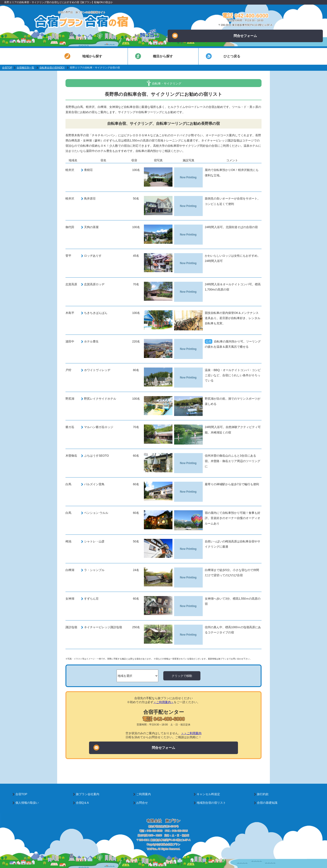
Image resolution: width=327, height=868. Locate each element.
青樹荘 (88, 170)
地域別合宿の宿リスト (211, 803)
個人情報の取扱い (27, 803)
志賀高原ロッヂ (94, 284)
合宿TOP (7, 68)
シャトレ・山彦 (94, 541)
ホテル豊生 (91, 341)
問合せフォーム (214, 36)
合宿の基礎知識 (267, 803)
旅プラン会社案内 (88, 794)
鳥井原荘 (90, 198)
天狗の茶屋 (91, 227)
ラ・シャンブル (94, 570)
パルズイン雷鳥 (94, 484)
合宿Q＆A (82, 803)
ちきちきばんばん (96, 313)
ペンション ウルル (96, 513)
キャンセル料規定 (208, 794)
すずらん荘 (91, 599)
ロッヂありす (93, 256)
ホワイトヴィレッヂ (97, 370)
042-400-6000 (155, 831)
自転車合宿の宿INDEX (52, 68)
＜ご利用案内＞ (163, 702)
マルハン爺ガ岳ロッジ (99, 427)
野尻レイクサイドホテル (100, 399)
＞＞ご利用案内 (191, 733)
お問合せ (142, 803)
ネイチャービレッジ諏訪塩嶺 (103, 627)
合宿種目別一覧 (25, 68)
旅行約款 (263, 794)
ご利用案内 (143, 794)
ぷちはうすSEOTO (96, 456)
